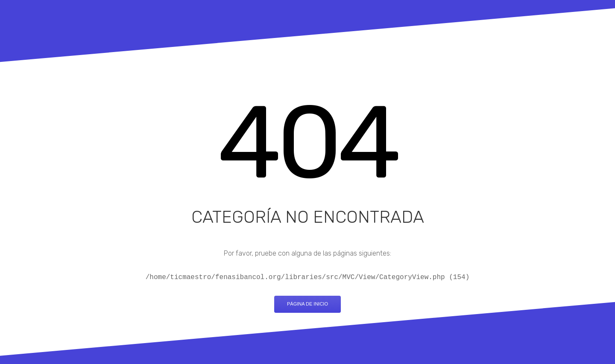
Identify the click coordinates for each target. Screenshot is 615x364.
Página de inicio (307, 304)
